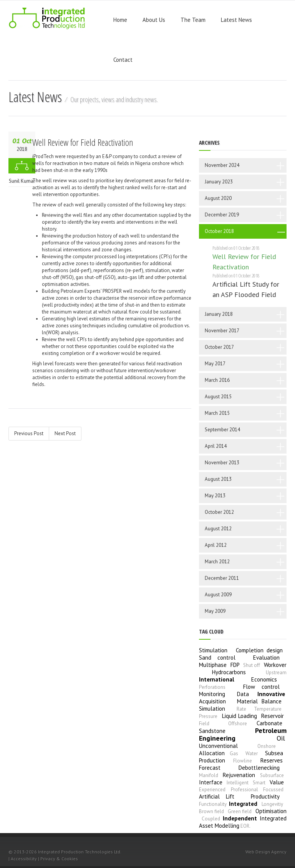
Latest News (236, 20)
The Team (193, 20)
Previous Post (29, 433)
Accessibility (24, 859)
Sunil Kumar (22, 181)
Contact (123, 60)
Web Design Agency (266, 852)
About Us (154, 20)
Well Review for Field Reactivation (83, 142)
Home (120, 20)
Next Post (65, 433)
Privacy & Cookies (59, 859)
